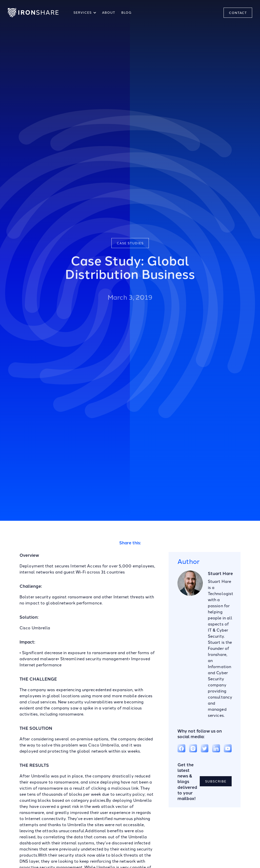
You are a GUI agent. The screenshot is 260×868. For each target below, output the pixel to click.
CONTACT (238, 13)
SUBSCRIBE (216, 781)
